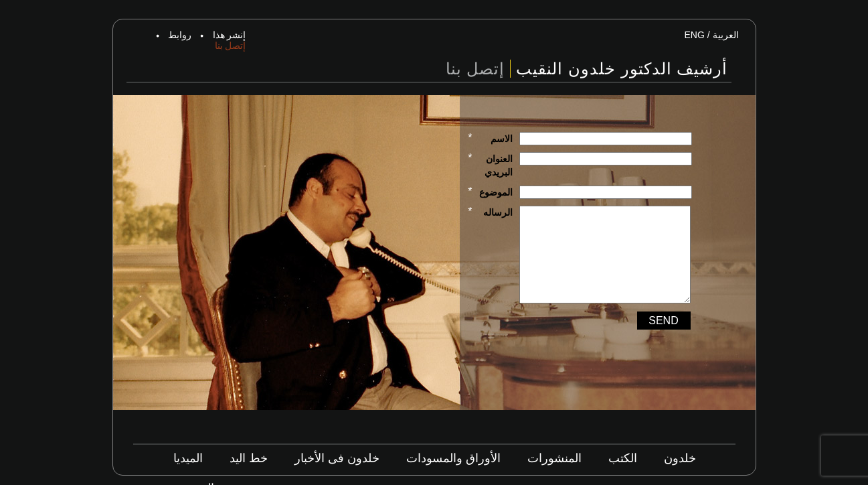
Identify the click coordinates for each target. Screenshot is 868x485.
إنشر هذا (230, 35)
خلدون (680, 458)
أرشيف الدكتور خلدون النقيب (622, 69)
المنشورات (554, 458)
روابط (180, 35)
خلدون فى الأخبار (337, 458)
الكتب (623, 458)
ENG (694, 35)
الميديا (188, 458)
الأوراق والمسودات (453, 458)
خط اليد (249, 458)
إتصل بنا (231, 46)
